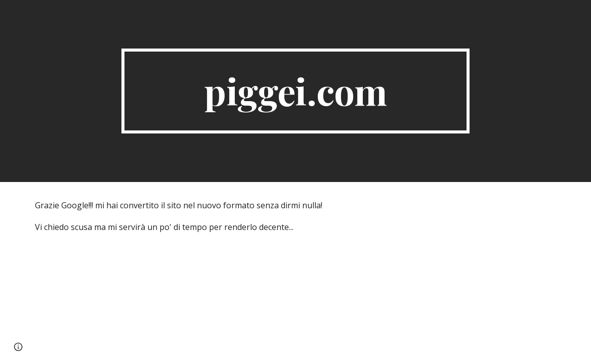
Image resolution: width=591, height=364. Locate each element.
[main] (296, 91)
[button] (18, 347)
